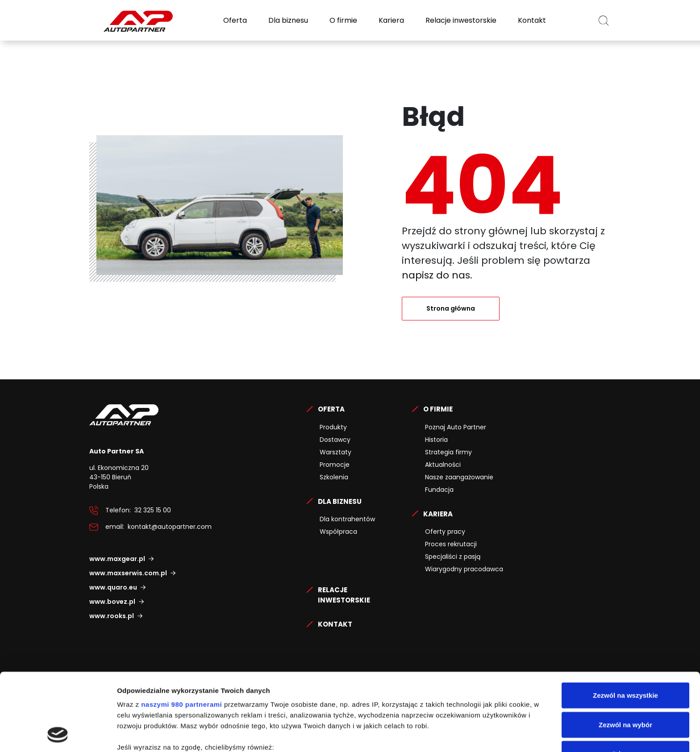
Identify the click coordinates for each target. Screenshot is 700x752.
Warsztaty (335, 452)
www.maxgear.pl (117, 559)
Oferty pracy (445, 532)
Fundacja (439, 490)
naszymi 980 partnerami (181, 632)
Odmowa (625, 681)
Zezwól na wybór (625, 652)
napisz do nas (436, 275)
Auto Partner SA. (118, 5)
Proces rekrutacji (451, 544)
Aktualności (443, 465)
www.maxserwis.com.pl (128, 573)
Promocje (335, 465)
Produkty (333, 427)
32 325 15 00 (153, 510)
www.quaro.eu (113, 587)
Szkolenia (334, 477)
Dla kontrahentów (347, 519)
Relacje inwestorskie (460, 20)
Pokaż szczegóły (476, 734)
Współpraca (338, 532)
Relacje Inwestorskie (344, 595)
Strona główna (451, 308)
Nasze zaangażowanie (459, 477)
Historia (436, 440)
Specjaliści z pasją (453, 557)
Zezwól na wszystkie (625, 623)
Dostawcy (335, 440)
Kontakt (531, 20)
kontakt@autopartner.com (170, 527)
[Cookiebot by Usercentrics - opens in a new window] (58, 735)
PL (580, 20)
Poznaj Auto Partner (456, 427)
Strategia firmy (448, 452)
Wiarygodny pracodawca (464, 569)
